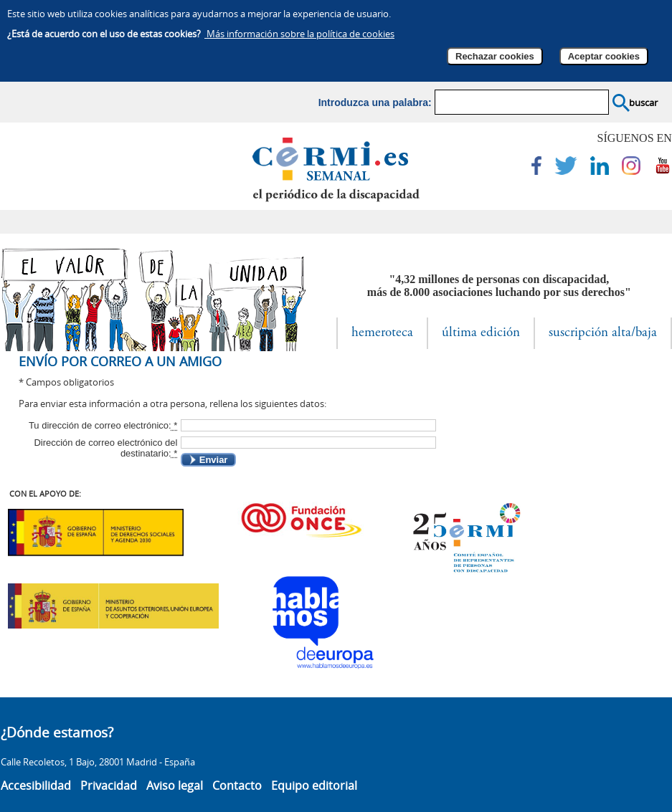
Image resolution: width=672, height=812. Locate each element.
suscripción (603, 333)
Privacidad (109, 785)
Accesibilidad (36, 785)
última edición (481, 333)
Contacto (237, 785)
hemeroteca (382, 333)
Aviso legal (175, 785)
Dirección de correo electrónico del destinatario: (105, 448)
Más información (299, 34)
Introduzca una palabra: (375, 102)
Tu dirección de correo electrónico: (103, 425)
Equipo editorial (314, 785)
